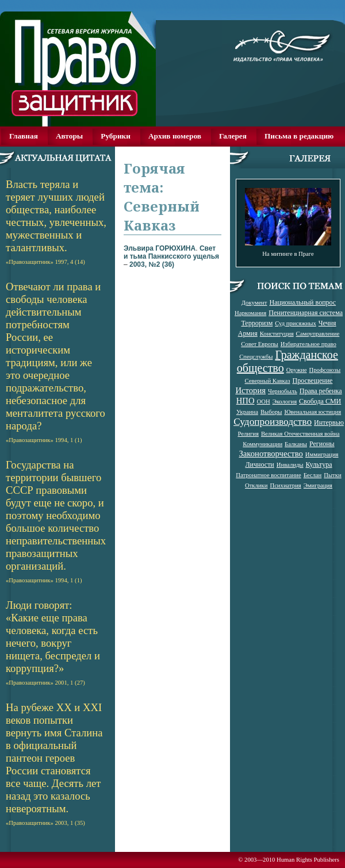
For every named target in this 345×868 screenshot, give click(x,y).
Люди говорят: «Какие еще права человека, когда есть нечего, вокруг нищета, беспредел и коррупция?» (53, 642)
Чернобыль (283, 391)
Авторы (69, 136)
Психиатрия (285, 485)
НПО (246, 401)
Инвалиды (290, 465)
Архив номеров (175, 136)
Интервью (329, 423)
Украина (247, 412)
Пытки (332, 475)
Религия (248, 434)
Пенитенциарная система (306, 313)
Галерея (233, 136)
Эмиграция (318, 485)
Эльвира (160, 248)
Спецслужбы (256, 357)
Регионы (322, 444)
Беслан (313, 475)
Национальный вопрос (302, 302)
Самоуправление (318, 334)
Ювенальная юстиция (313, 412)
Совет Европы (260, 344)
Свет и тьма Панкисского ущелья (171, 252)
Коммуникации (262, 444)
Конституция (277, 334)
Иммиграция (322, 454)
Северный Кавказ (268, 381)
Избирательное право (308, 344)
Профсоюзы (325, 370)
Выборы (271, 412)
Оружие (297, 370)
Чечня (327, 323)
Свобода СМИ (320, 401)
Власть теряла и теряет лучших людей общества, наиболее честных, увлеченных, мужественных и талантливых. (56, 222)
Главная (24, 136)
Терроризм (257, 323)
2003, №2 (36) (152, 264)
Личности (259, 464)
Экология (285, 402)
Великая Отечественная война (300, 434)
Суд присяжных (296, 323)
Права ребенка (321, 391)
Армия (248, 333)
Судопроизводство (273, 422)
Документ (254, 303)
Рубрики (116, 136)
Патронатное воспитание (268, 475)
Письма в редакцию (299, 136)
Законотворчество (271, 454)
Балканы (296, 444)
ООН (264, 402)
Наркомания (250, 313)
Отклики (256, 485)
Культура (319, 464)
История (250, 390)
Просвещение (312, 381)
